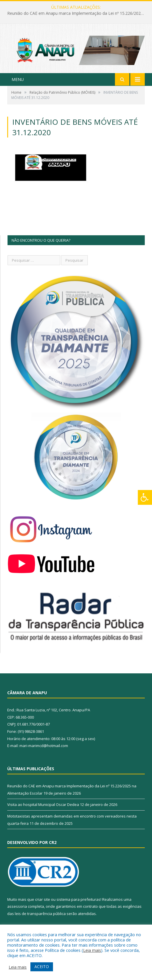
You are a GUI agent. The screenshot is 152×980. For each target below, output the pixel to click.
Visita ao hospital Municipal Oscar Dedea (43, 804)
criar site (43, 899)
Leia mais (92, 950)
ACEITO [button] (42, 967)
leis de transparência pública (40, 914)
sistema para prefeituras (78, 899)
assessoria (17, 906)
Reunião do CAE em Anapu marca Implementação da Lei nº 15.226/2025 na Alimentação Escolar (77, 13)
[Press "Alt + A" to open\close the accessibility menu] (145, 497)
